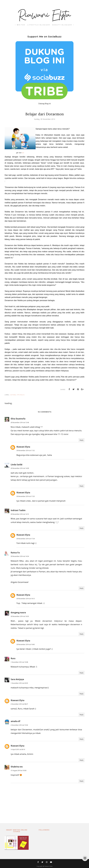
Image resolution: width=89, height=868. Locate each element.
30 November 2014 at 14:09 (20, 468)
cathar (13, 395)
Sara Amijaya (17, 679)
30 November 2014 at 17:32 (26, 450)
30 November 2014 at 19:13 (26, 599)
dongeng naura (18, 613)
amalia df (15, 721)
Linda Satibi (17, 465)
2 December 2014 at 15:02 (19, 725)
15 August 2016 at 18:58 (18, 770)
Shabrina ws (17, 767)
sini (23, 153)
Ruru (13, 658)
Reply (82, 440)
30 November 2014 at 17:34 (26, 539)
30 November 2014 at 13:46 (20, 423)
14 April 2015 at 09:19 (18, 749)
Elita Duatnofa (18, 419)
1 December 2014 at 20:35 (19, 683)
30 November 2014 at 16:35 (20, 616)
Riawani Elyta (23, 447)
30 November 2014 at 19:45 (26, 644)
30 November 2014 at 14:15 (20, 514)
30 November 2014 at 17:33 (26, 496)
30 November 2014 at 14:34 (20, 556)
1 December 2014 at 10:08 (19, 662)
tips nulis (21, 395)
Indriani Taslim (18, 510)
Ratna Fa (15, 553)
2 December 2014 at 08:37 (19, 704)
